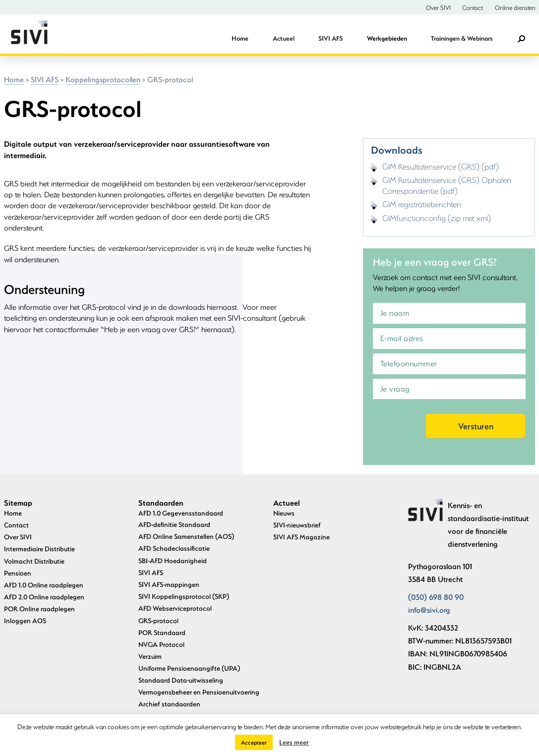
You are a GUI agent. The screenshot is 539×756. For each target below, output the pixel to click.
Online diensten (515, 7)
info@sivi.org (429, 610)
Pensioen (18, 573)
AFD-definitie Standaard (174, 524)
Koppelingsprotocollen (103, 79)
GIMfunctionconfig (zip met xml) (437, 218)
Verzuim (150, 656)
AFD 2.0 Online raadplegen (44, 597)
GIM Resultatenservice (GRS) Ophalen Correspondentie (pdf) (447, 185)
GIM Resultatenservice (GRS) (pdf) (441, 166)
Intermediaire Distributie (39, 549)
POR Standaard (162, 632)
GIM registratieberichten (422, 204)
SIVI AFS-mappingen (169, 584)
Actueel (284, 38)
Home (240, 38)
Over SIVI (438, 7)
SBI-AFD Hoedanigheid (173, 560)
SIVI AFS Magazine (301, 537)
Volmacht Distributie (34, 561)
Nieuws (284, 513)
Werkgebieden (387, 38)
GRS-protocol (158, 620)
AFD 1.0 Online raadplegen (44, 585)
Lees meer (294, 742)
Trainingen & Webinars (462, 38)
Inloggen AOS (25, 620)
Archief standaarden (169, 704)
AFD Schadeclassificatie (174, 548)
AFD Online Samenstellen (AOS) (186, 536)
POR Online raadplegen (39, 609)
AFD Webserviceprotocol (175, 608)
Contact (473, 7)
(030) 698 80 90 (436, 597)
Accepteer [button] (254, 742)
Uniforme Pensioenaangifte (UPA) (189, 668)
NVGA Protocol (161, 644)
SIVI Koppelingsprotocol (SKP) (184, 596)
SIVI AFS (330, 38)
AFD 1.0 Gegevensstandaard (181, 513)
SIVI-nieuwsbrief (297, 525)
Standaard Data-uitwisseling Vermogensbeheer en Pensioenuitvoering (199, 686)
